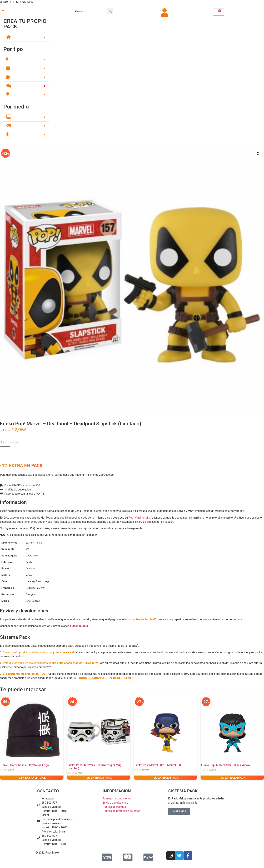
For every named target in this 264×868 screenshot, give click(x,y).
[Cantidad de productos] (5, 450)
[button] (26, 10)
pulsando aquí (79, 626)
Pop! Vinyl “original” (140, 518)
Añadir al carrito (28, 450)
